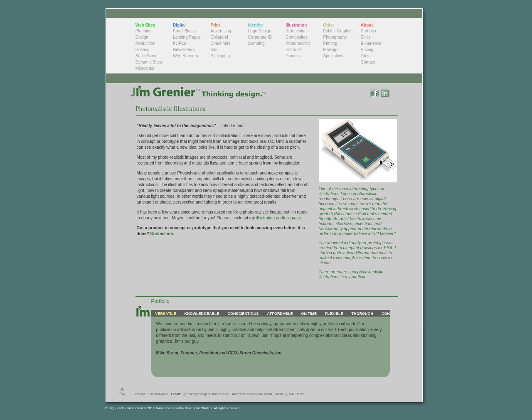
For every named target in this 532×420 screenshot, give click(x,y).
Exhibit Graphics (338, 31)
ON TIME (309, 314)
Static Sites (146, 56)
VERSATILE (166, 314)
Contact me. (162, 234)
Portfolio (368, 31)
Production (145, 43)
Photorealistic (298, 43)
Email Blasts (184, 31)
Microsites (145, 68)
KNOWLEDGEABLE (202, 314)
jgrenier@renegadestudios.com (206, 394)
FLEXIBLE (334, 314)
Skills (366, 37)
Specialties (333, 56)
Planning (144, 31)
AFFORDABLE (280, 314)
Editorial (293, 50)
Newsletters (184, 50)
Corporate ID (260, 37)
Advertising (220, 31)
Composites (297, 37)
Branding (256, 43)
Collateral (219, 37)
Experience (371, 43)
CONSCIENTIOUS (243, 314)
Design (142, 37)
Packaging (220, 56)
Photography (335, 37)
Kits (214, 50)
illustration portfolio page (278, 218)
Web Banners (185, 56)
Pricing (367, 50)
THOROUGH (362, 314)
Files (365, 56)
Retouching (296, 31)
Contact (368, 62)
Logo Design (260, 31)
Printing (330, 43)
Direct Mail (220, 43)
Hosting (143, 50)
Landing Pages (187, 37)
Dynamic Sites (149, 62)
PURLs (180, 43)
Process (293, 56)
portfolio (359, 277)
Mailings (331, 50)
